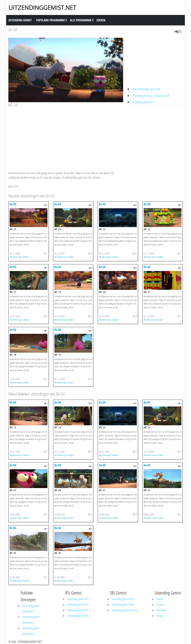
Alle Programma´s (82, 20)
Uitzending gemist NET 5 (123, 599)
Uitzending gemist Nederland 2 (31, 620)
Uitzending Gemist (20, 20)
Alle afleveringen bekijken (19, 257)
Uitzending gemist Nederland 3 (31, 631)
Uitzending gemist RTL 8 (79, 616)
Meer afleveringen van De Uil (146, 89)
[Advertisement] (66, 136)
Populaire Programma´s (52, 20)
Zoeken (101, 20)
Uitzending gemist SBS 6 (123, 605)
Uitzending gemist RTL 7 (144, 102)
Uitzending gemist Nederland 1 (31, 609)
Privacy (160, 616)
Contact (160, 605)
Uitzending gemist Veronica (125, 610)
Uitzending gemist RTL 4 (79, 599)
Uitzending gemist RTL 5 (79, 605)
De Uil (13, 29)
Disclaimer (161, 610)
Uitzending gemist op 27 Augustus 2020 (151, 96)
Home (159, 599)
